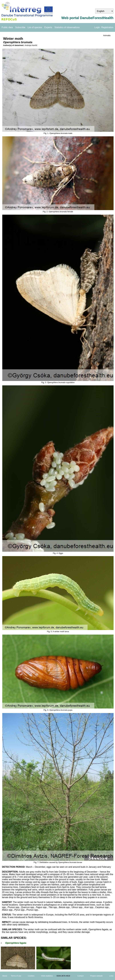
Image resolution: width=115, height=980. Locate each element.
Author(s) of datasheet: (14, 45)
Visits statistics (47, 976)
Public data (7, 27)
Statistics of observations (67, 27)
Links (111, 976)
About (5, 976)
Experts (48, 27)
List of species (35, 27)
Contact (80, 976)
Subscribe (20, 27)
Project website (96, 976)
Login (97, 27)
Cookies (31, 976)
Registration (107, 27)
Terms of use (16, 976)
